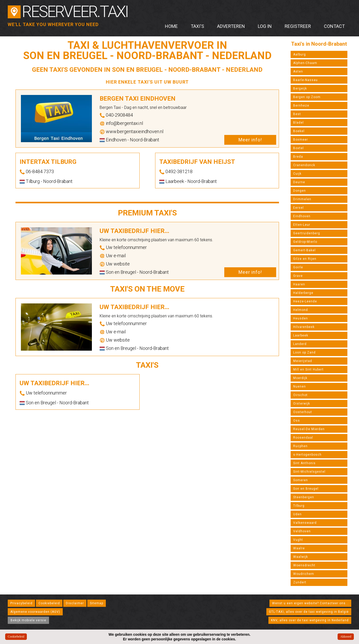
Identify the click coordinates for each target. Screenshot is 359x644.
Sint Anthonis (304, 463)
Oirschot (300, 395)
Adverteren (231, 26)
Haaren (299, 284)
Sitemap (97, 603)
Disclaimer (75, 603)
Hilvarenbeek (304, 327)
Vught (298, 540)
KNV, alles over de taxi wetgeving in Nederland (310, 620)
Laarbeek (301, 335)
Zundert (300, 582)
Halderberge (303, 293)
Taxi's (197, 26)
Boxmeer (301, 140)
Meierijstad (303, 361)
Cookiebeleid (49, 603)
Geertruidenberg (307, 233)
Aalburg (300, 54)
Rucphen (300, 446)
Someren (301, 480)
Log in (265, 26)
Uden (297, 514)
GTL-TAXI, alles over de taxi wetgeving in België (309, 612)
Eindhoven (302, 216)
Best (297, 114)
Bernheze (301, 106)
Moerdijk (300, 378)
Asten (298, 71)
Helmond (301, 310)
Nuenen (300, 387)
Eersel (298, 208)
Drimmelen (302, 199)
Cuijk (297, 174)
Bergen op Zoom (307, 97)
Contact (334, 26)
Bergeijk (300, 88)
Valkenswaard (305, 523)
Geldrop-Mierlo (305, 242)
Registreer (298, 26)
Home (171, 26)
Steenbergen (304, 497)
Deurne (299, 182)
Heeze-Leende (305, 301)
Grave (298, 276)
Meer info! (250, 140)
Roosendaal (303, 438)
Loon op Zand (304, 352)
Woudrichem (304, 574)
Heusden (301, 318)
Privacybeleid (21, 603)
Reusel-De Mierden (309, 429)
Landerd (300, 344)
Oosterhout (303, 412)
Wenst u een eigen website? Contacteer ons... (310, 603)
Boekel (299, 131)
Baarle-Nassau (305, 80)
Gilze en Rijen (305, 259)
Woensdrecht (304, 565)
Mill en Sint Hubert (308, 369)
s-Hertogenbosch (307, 455)
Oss (297, 421)
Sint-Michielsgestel (309, 472)
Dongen (300, 191)
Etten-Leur (302, 225)
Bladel (298, 123)
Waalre (299, 548)
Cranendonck (304, 165)
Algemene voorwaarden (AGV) (35, 612)
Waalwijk (301, 557)
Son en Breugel (306, 489)
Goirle (298, 267)
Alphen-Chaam (305, 63)
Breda (298, 157)
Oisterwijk (302, 404)
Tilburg (299, 506)
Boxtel (298, 148)
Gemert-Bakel (304, 250)
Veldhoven (302, 531)
